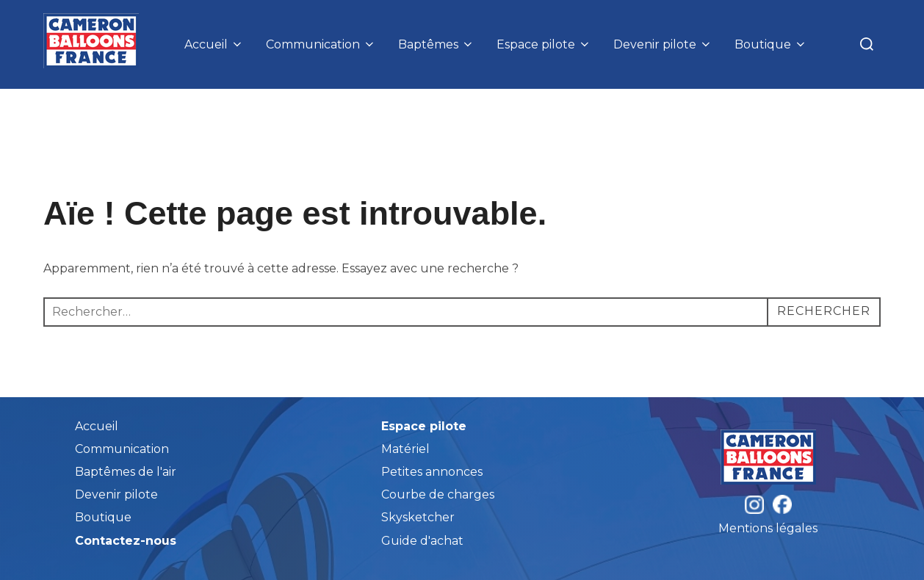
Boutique (771, 44)
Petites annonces (432, 472)
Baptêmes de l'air (126, 472)
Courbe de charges (438, 494)
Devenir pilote (663, 44)
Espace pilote (544, 44)
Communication (321, 44)
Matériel (405, 449)
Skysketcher (418, 517)
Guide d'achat (422, 541)
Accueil (214, 44)
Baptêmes (436, 44)
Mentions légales (768, 528)
